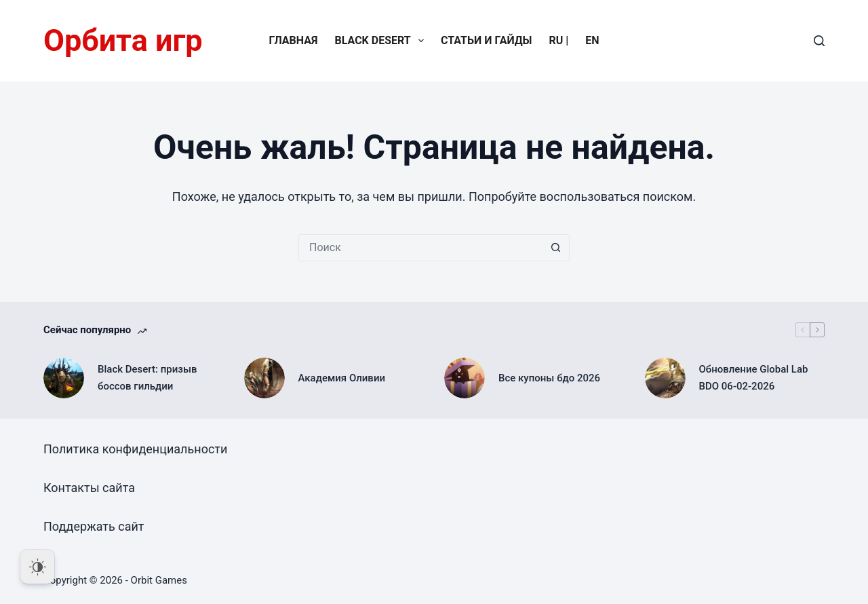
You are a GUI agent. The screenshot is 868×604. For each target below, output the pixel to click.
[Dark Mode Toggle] (37, 567)
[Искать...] (420, 248)
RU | (559, 40)
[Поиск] (819, 41)
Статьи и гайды (487, 40)
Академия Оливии (342, 378)
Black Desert (382, 41)
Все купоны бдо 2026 (549, 378)
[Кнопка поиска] (556, 248)
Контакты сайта (89, 488)
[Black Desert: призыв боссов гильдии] (64, 378)
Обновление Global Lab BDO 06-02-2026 (754, 378)
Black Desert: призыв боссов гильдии (147, 378)
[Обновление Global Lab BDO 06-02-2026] (665, 378)
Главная (293, 40)
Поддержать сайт (94, 526)
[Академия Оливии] (264, 378)
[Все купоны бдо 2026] (465, 378)
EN (592, 40)
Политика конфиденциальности (135, 449)
